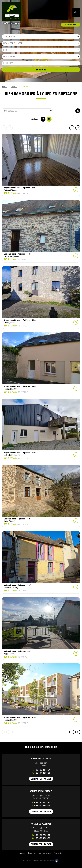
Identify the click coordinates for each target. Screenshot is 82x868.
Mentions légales (45, 855)
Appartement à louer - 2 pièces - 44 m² (20, 189)
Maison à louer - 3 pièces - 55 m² (17, 256)
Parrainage (71, 26)
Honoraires (32, 855)
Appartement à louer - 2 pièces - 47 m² (20, 719)
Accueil (5, 88)
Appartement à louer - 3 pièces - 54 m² (20, 388)
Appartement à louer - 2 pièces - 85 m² (20, 322)
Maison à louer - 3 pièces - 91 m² (17, 587)
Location (14, 88)
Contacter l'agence (41, 781)
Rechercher (41, 71)
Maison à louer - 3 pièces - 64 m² (17, 653)
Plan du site (58, 855)
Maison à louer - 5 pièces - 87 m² (17, 520)
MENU (76, 13)
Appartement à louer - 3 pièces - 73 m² (20, 454)
